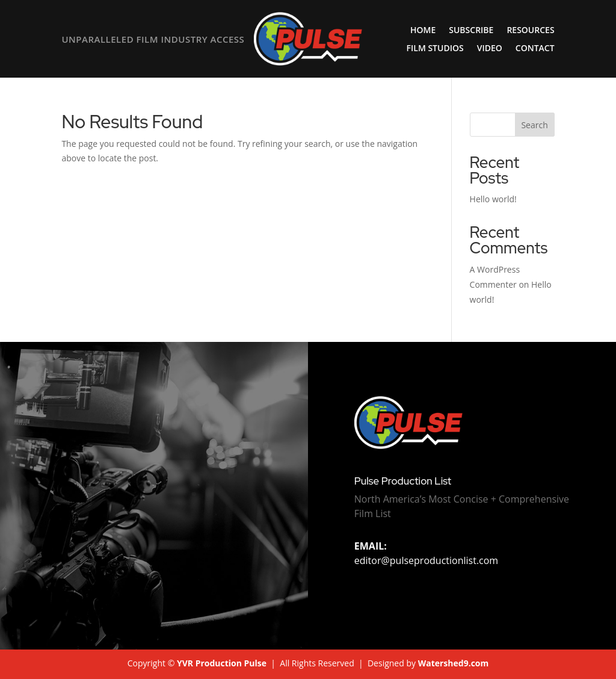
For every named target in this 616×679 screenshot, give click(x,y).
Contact (535, 49)
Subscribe (471, 31)
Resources (530, 31)
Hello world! (493, 199)
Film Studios (435, 49)
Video (490, 49)
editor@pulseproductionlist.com (426, 553)
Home (423, 31)
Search (534, 125)
